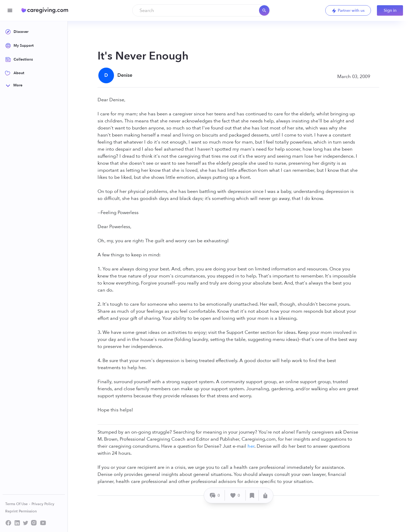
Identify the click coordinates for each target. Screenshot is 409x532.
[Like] (235, 495)
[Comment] (215, 495)
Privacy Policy (43, 504)
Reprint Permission (21, 511)
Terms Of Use (18, 504)
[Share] (265, 495)
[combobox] (201, 10)
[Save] (252, 495)
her (251, 446)
